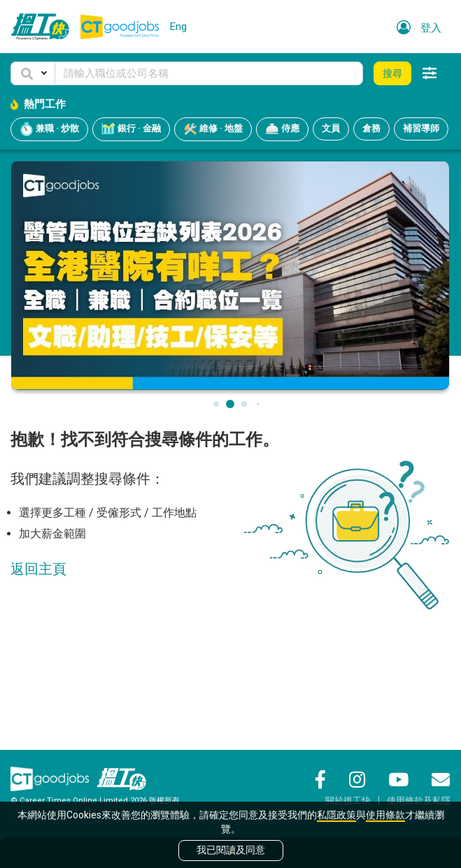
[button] (33, 73)
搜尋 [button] (392, 73)
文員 (331, 128)
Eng (178, 27)
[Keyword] (209, 73)
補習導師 (421, 128)
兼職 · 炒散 (49, 129)
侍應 (282, 129)
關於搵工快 (348, 801)
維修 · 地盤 (213, 129)
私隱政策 (336, 815)
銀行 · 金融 (131, 129)
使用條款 (385, 815)
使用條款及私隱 (419, 801)
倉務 (371, 128)
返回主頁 (38, 569)
